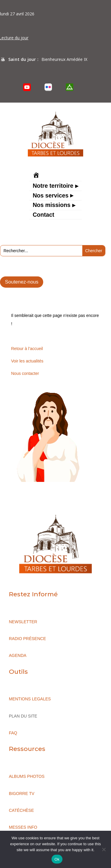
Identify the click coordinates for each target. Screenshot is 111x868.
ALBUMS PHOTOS (27, 776)
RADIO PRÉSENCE (27, 639)
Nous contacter (25, 373)
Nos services (50, 196)
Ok (57, 859)
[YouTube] (27, 87)
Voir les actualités (27, 361)
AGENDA (18, 655)
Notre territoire (53, 186)
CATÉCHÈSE (21, 810)
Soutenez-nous (22, 282)
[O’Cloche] (70, 87)
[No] (104, 849)
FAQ (13, 733)
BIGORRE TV (22, 793)
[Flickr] (48, 87)
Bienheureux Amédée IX (64, 59)
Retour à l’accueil (27, 349)
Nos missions (51, 205)
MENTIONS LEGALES (30, 699)
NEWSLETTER (23, 622)
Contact (43, 215)
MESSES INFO (23, 827)
